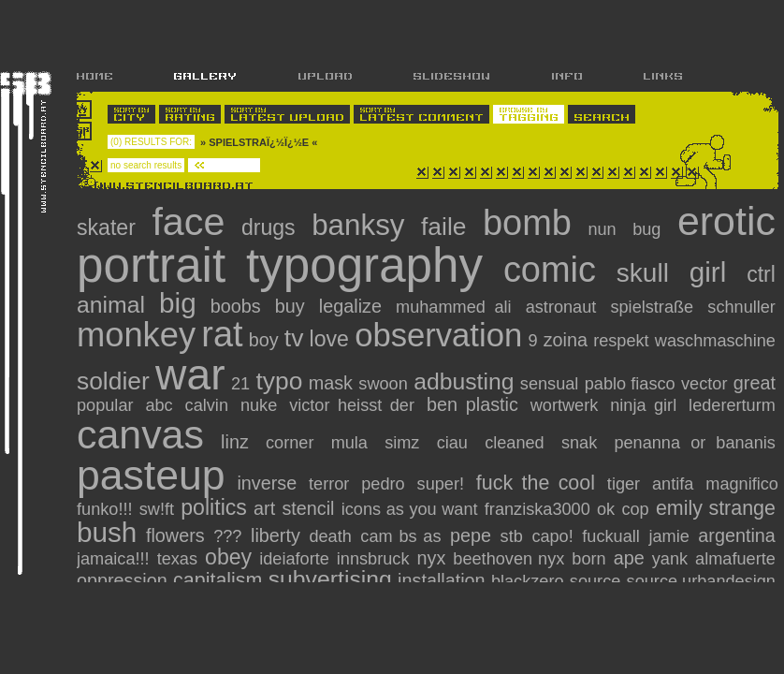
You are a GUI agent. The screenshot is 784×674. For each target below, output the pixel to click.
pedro (383, 484)
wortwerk (565, 405)
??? (227, 536)
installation (441, 580)
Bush (107, 532)
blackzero (528, 581)
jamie (668, 536)
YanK (670, 559)
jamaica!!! (113, 559)
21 (240, 384)
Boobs (236, 306)
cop (635, 509)
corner (290, 443)
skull (643, 273)
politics (214, 507)
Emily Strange (716, 508)
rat (222, 334)
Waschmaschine (715, 341)
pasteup (151, 475)
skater (106, 227)
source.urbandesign (701, 581)
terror (329, 484)
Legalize (350, 306)
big (178, 303)
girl (708, 272)
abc (159, 405)
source (595, 581)
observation (438, 335)
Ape (629, 558)
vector (704, 384)
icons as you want (410, 509)
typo (279, 381)
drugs (269, 227)
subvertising (330, 579)
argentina (737, 535)
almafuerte (735, 559)
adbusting (464, 381)
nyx (432, 558)
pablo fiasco (630, 384)
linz (235, 442)
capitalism (218, 580)
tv (294, 338)
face (188, 222)
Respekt (621, 341)
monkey (136, 335)
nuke (259, 405)
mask (331, 383)
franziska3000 (537, 509)
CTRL (761, 274)
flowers (175, 535)
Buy (290, 306)
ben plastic (472, 404)
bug (646, 229)
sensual (550, 384)
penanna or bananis (694, 443)
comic (550, 270)
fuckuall (611, 536)
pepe (471, 535)
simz (402, 443)
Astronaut (561, 307)
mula (349, 443)
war (190, 374)
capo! (552, 536)
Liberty (276, 535)
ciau (452, 443)
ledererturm (732, 405)
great (755, 383)
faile (443, 227)
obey (228, 557)
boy (264, 340)
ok (606, 509)
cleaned (515, 443)
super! (441, 484)
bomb (527, 223)
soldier (113, 381)
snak (579, 443)
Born (588, 559)
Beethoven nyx (508, 559)
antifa (673, 484)
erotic (726, 221)
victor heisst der (352, 405)
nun (602, 229)
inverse (267, 483)
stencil (308, 508)
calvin (207, 405)
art (264, 508)
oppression (122, 580)
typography (364, 265)
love (329, 339)
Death (330, 536)
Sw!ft (157, 509)
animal (111, 305)
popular (105, 405)
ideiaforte (294, 559)
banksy (358, 225)
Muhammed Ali (453, 307)
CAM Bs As (400, 536)
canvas (140, 434)
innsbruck (373, 559)
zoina (566, 340)
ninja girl (643, 405)
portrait (151, 265)
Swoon (383, 384)
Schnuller (741, 307)
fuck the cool (536, 483)
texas (177, 559)
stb (512, 536)
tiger (624, 484)
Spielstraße (652, 307)
